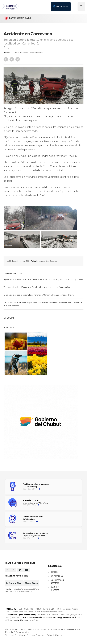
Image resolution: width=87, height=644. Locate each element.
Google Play (14, 583)
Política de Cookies (54, 635)
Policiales (7, 53)
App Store (31, 583)
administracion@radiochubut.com (20, 615)
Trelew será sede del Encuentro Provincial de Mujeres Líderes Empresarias (37, 287)
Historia (54, 572)
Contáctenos (57, 576)
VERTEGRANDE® (72, 629)
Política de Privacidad (36, 635)
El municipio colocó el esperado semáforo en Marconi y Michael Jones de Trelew (39, 295)
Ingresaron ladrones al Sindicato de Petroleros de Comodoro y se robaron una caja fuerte (43, 279)
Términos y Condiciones (15, 635)
